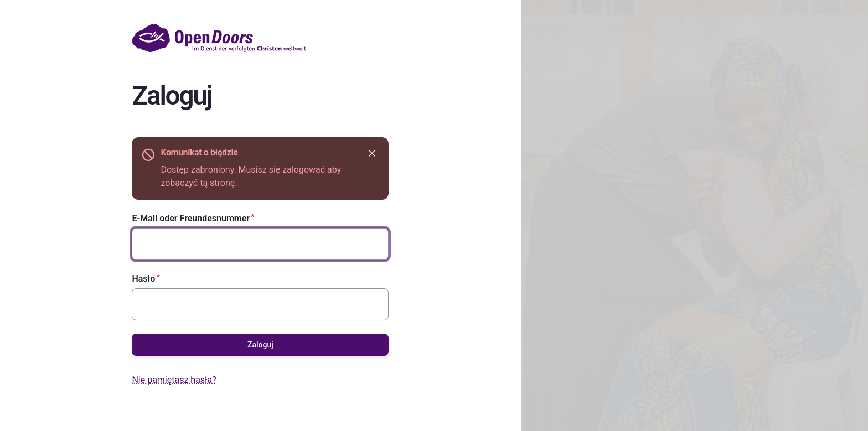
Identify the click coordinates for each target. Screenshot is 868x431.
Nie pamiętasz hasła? (174, 380)
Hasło (143, 279)
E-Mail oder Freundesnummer (191, 218)
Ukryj (371, 153)
